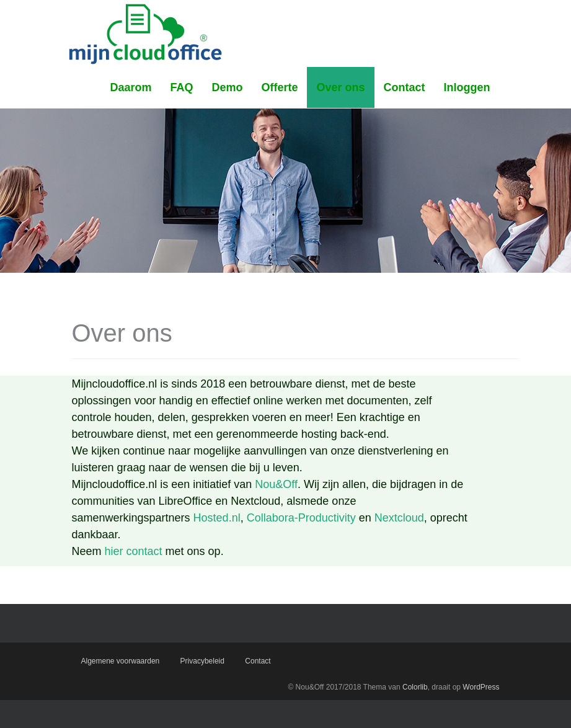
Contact (405, 87)
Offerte (279, 87)
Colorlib (415, 687)
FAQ (181, 87)
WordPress (481, 687)
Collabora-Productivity (301, 518)
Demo (227, 87)
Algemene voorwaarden (121, 661)
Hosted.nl (217, 518)
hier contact (134, 551)
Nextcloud (399, 518)
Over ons (340, 87)
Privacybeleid (202, 661)
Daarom (131, 87)
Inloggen (467, 87)
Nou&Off (276, 484)
